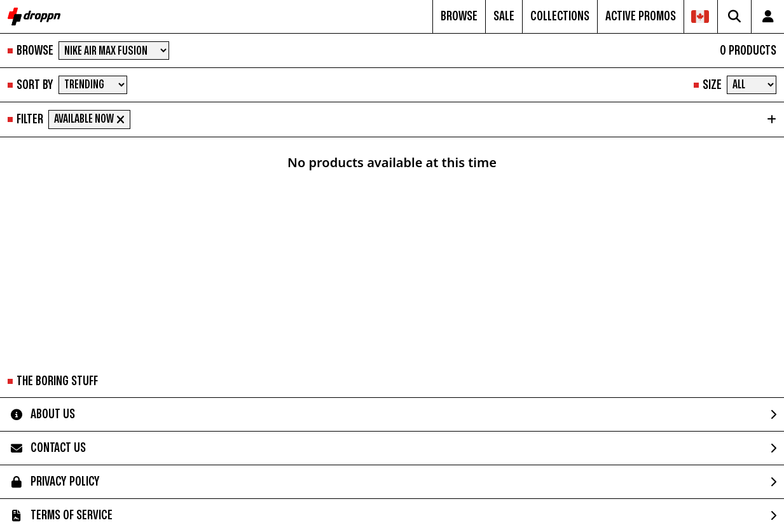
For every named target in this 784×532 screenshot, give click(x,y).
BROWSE (459, 16)
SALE (504, 16)
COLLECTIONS (560, 16)
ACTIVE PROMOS (641, 16)
